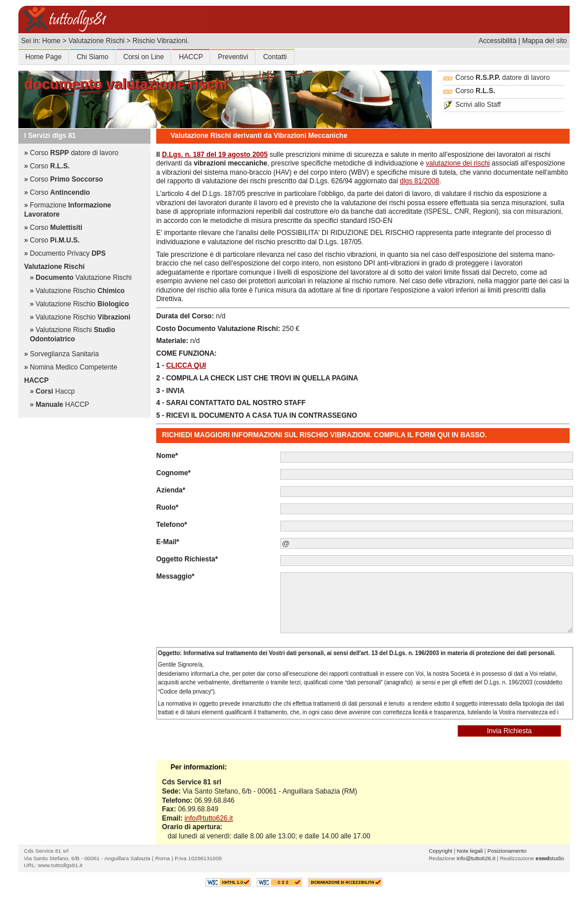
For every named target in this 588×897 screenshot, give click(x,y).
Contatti (275, 57)
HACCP (191, 57)
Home (51, 41)
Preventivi (233, 57)
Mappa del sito (544, 41)
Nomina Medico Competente (73, 367)
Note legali (470, 851)
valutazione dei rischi (458, 163)
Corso (469, 91)
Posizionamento (507, 851)
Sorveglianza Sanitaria (64, 354)
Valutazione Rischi (84, 278)
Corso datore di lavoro (496, 78)
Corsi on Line (144, 57)
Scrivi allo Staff (472, 105)
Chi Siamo (92, 57)
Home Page (43, 57)
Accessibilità (497, 41)
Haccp (55, 391)
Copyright (441, 851)
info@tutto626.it (208, 818)
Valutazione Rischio (80, 291)
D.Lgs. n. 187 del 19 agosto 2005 (215, 155)
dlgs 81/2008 (419, 181)
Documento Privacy (68, 253)
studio (550, 858)
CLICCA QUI (186, 365)
